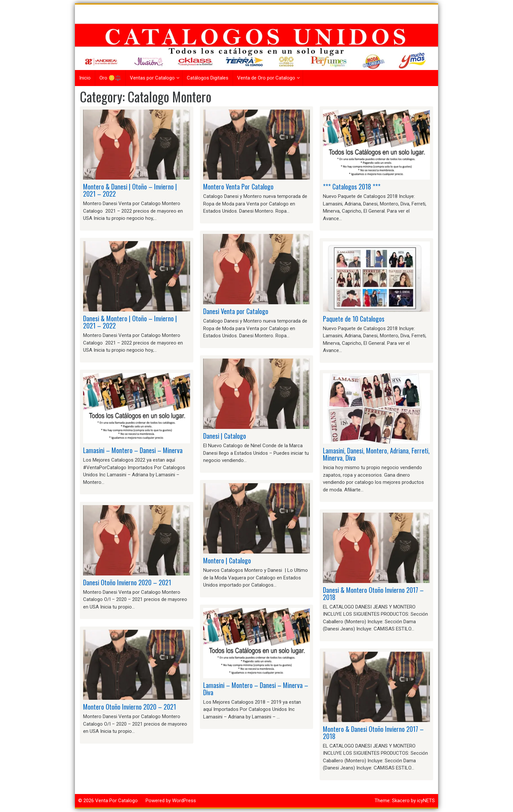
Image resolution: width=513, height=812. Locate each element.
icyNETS (426, 801)
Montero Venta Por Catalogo (238, 186)
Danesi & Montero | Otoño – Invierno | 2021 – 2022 (130, 322)
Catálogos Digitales (208, 78)
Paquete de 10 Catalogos (354, 319)
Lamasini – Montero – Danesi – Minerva (133, 450)
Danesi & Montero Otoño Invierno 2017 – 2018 (373, 593)
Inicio (85, 78)
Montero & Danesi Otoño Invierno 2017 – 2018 (373, 733)
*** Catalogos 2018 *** (352, 186)
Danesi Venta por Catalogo (236, 311)
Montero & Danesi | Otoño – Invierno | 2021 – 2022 (130, 190)
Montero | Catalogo (227, 560)
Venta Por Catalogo (116, 801)
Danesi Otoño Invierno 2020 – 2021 (127, 582)
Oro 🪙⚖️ (110, 78)
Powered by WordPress (171, 801)
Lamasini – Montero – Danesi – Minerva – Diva (256, 689)
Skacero (401, 801)
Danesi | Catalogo (225, 436)
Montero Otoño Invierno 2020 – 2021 (130, 707)
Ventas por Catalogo (152, 78)
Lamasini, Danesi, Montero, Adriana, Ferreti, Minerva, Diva (376, 454)
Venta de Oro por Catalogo (266, 78)
